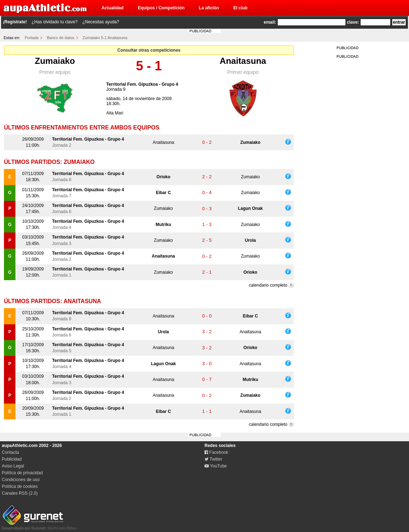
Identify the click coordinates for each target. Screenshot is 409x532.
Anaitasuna (243, 61)
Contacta (10, 452)
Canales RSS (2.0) (20, 493)
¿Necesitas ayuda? (101, 22)
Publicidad (12, 459)
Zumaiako (55, 61)
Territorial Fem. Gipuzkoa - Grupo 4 (142, 84)
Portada (32, 38)
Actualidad (112, 8)
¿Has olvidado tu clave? (55, 22)
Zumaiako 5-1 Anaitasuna (105, 38)
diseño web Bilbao (39, 526)
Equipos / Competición (161, 8)
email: (270, 22)
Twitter (213, 459)
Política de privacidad (22, 473)
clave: (353, 22)
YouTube (216, 466)
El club (240, 8)
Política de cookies (20, 486)
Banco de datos (61, 38)
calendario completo (268, 285)
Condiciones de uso (21, 480)
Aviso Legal (13, 466)
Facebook (216, 452)
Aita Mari (115, 113)
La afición (209, 8)
